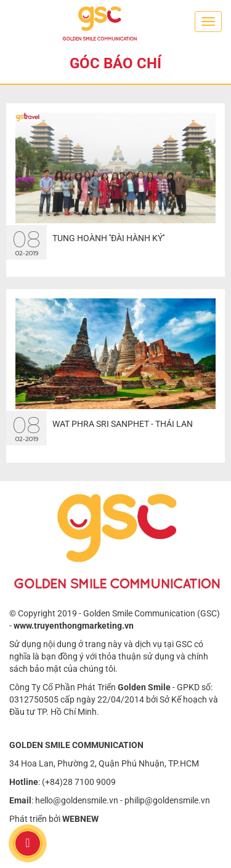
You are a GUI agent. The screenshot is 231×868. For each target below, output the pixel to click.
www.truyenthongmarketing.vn (74, 626)
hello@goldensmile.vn (77, 800)
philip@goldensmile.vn (167, 800)
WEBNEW (80, 819)
